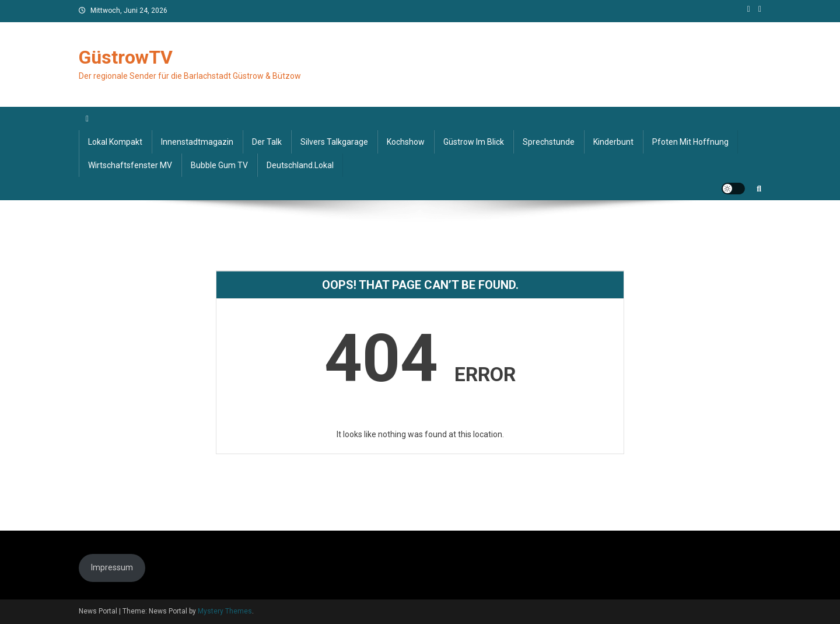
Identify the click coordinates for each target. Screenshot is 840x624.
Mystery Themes (225, 611)
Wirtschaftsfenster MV (130, 165)
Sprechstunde (549, 142)
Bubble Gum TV (219, 165)
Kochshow (406, 142)
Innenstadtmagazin (197, 142)
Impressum (112, 567)
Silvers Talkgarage (334, 142)
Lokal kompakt (115, 142)
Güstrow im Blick (474, 142)
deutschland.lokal (300, 165)
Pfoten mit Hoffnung (690, 142)
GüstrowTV (126, 57)
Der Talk (267, 142)
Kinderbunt (613, 142)
